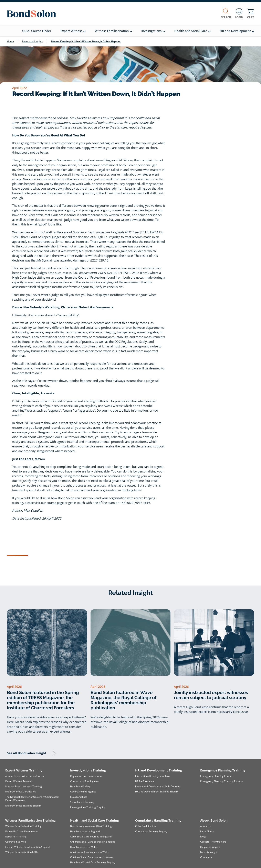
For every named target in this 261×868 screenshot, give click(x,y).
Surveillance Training (82, 802)
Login (239, 14)
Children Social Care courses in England (93, 842)
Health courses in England (85, 831)
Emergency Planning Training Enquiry (221, 781)
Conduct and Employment (85, 781)
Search (226, 14)
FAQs (203, 837)
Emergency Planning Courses (217, 776)
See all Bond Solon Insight (27, 753)
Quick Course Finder (37, 31)
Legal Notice (207, 831)
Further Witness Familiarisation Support (28, 847)
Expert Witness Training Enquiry (23, 806)
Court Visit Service (16, 842)
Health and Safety (80, 786)
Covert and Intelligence (83, 792)
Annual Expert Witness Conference (25, 776)
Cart (251, 14)
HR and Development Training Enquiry (157, 792)
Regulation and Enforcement (86, 776)
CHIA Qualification (145, 826)
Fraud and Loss (79, 797)
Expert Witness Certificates (21, 792)
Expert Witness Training (19, 781)
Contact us (206, 857)
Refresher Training (16, 837)
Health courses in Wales (84, 847)
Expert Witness (73, 31)
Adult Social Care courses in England (91, 837)
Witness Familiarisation (114, 31)
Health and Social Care (193, 31)
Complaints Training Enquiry (151, 831)
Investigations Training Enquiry (88, 807)
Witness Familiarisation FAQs (22, 852)
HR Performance (145, 781)
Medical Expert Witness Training (24, 786)
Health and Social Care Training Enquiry (93, 862)
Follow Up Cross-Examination (22, 831)
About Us (205, 826)
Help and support (210, 847)
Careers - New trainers (213, 842)
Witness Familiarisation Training (23, 826)
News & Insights (209, 852)
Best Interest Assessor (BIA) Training (91, 826)
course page (55, 503)
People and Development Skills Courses (158, 786)
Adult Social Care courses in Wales (90, 852)
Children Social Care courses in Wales (92, 857)
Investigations (153, 31)
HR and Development (237, 31)
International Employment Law (152, 776)
